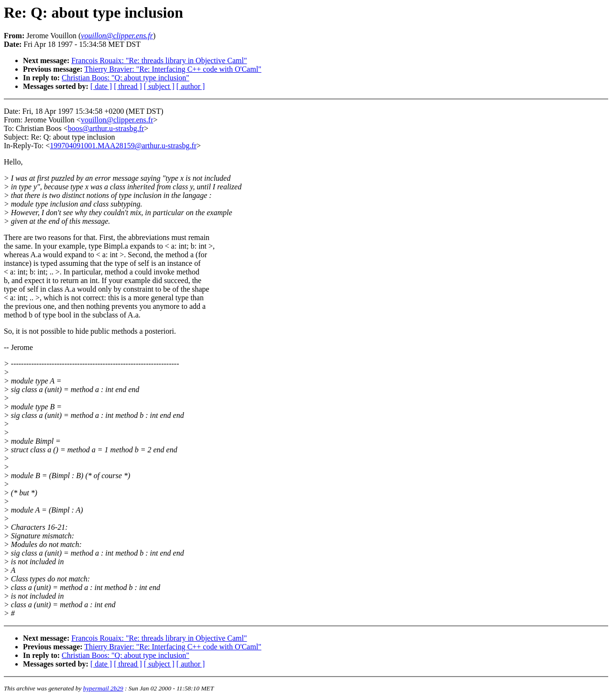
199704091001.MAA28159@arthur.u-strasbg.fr (123, 146)
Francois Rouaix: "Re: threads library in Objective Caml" (159, 60)
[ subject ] (159, 86)
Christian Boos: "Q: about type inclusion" (126, 78)
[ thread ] (128, 86)
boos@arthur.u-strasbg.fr (106, 128)
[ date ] (101, 86)
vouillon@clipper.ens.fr (117, 120)
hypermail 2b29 (103, 688)
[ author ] (191, 86)
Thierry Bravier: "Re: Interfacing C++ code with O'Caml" (173, 69)
